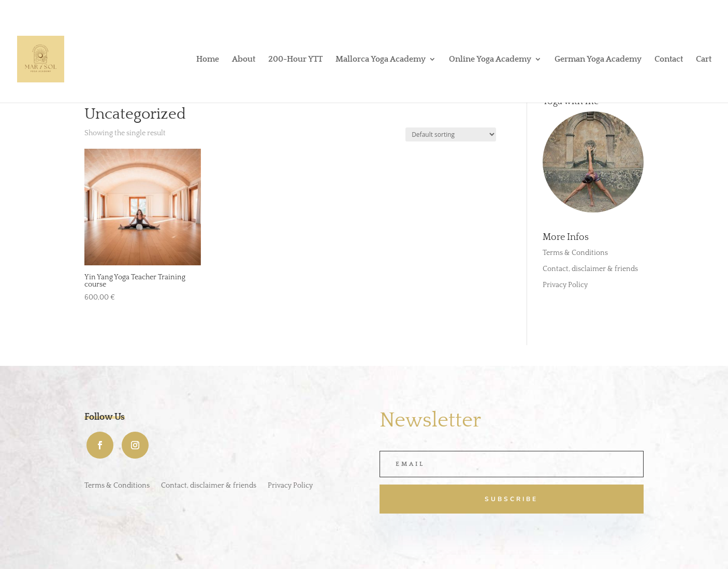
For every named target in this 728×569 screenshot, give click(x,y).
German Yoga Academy (598, 60)
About (244, 60)
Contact (669, 60)
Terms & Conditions (575, 253)
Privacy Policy (565, 285)
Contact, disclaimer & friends (590, 269)
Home (208, 60)
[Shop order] (451, 134)
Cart (704, 60)
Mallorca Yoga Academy (381, 60)
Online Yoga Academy (490, 60)
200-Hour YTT (295, 60)
